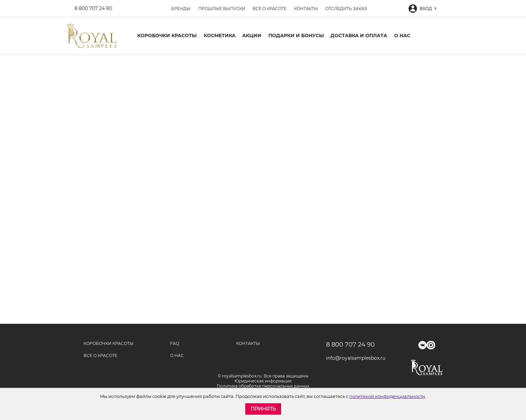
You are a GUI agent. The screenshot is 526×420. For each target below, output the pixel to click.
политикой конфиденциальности (387, 396)
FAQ (175, 343)
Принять (263, 409)
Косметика (220, 36)
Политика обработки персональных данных (263, 386)
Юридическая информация (263, 381)
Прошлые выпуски (222, 9)
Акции (252, 36)
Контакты (306, 9)
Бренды (181, 9)
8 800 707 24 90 (93, 8)
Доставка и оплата (359, 36)
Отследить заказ (346, 9)
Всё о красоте (270, 9)
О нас (402, 36)
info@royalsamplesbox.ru (353, 358)
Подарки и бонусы (296, 36)
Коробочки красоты (167, 36)
